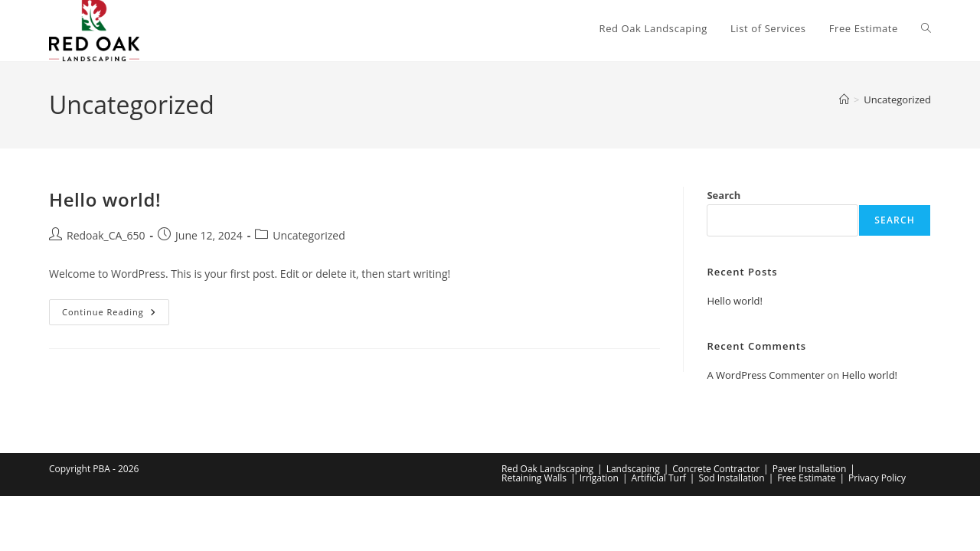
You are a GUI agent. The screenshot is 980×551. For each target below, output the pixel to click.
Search (724, 195)
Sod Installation (731, 478)
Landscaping (633, 469)
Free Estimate (806, 478)
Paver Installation (810, 469)
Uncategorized (897, 99)
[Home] (844, 99)
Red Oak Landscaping (547, 469)
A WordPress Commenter (766, 375)
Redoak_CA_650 (106, 235)
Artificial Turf (658, 478)
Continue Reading (116, 315)
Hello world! (105, 199)
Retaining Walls (534, 478)
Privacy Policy (877, 478)
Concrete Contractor (716, 469)
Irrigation (599, 478)
